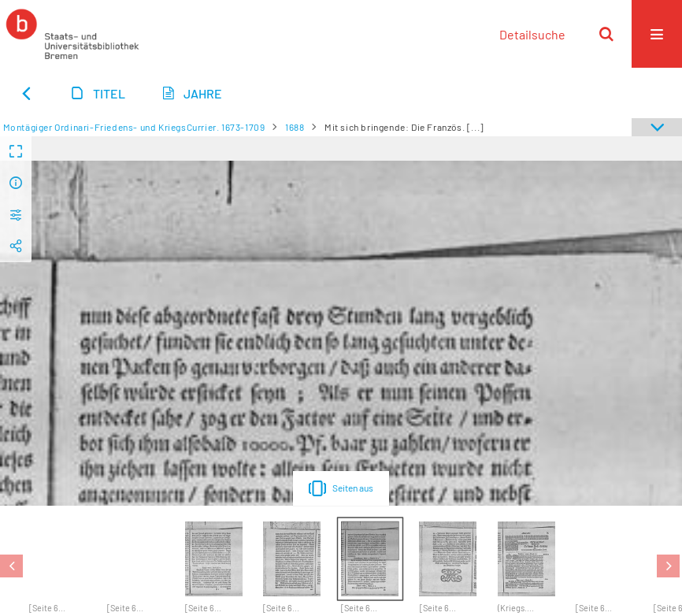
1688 (295, 127)
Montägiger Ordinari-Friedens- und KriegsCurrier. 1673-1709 (134, 127)
